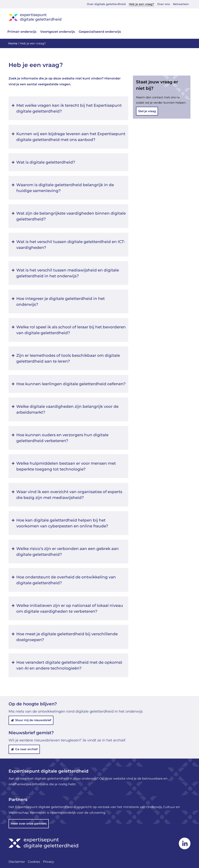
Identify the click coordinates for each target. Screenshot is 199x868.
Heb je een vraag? (141, 4)
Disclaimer (17, 862)
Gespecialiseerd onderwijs (100, 32)
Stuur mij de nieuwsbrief (31, 720)
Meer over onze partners (29, 823)
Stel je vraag (147, 111)
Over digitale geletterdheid (106, 4)
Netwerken (181, 4)
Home (13, 43)
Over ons (164, 4)
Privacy (48, 862)
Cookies (34, 862)
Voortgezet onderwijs (58, 32)
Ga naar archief (24, 749)
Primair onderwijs (22, 32)
